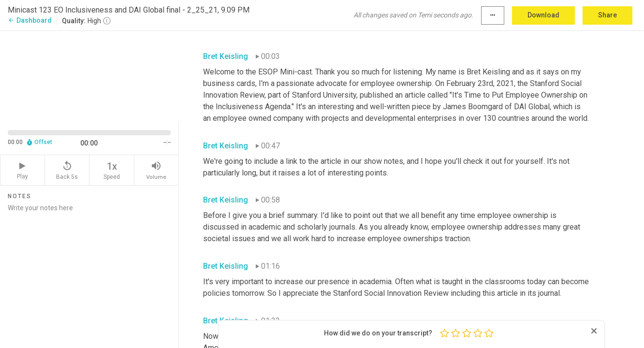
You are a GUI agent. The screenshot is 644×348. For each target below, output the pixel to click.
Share (607, 15)
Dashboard (30, 20)
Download (543, 15)
